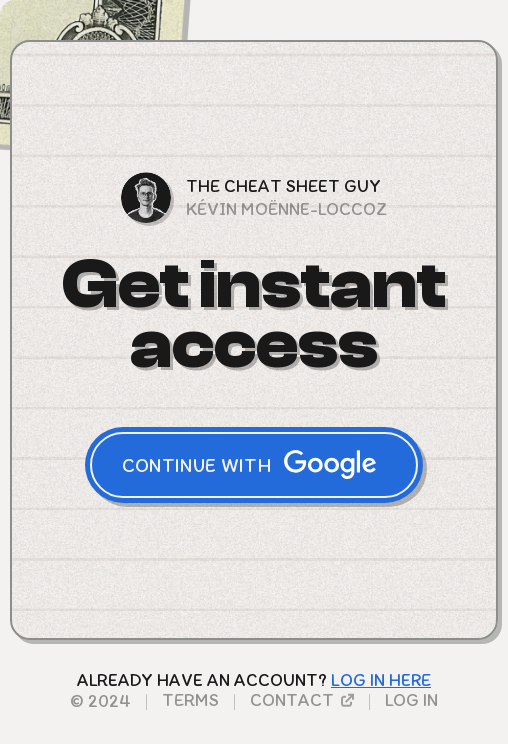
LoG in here (381, 680)
